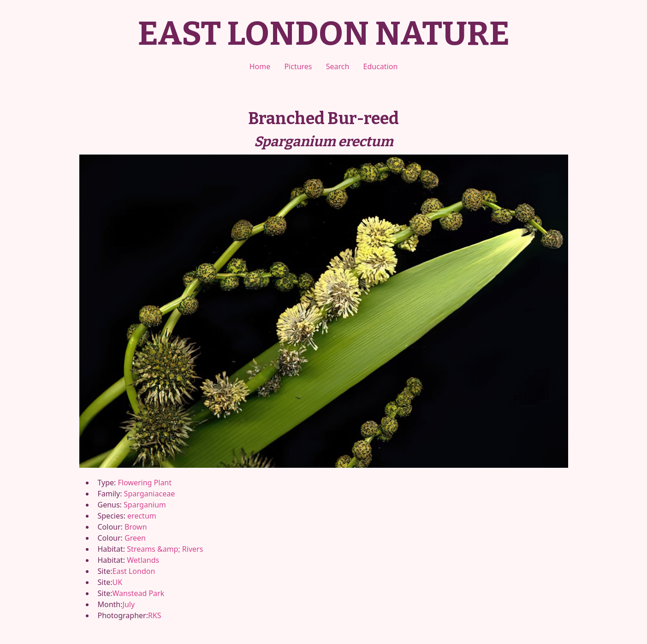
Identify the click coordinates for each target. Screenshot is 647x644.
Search (338, 66)
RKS (155, 615)
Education (381, 66)
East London (134, 571)
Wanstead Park (139, 593)
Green (135, 538)
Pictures (298, 66)
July (129, 604)
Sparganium (145, 505)
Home (260, 66)
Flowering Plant (145, 483)
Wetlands (143, 560)
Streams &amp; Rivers (165, 549)
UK (118, 582)
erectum (142, 516)
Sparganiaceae (150, 494)
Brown (136, 527)
